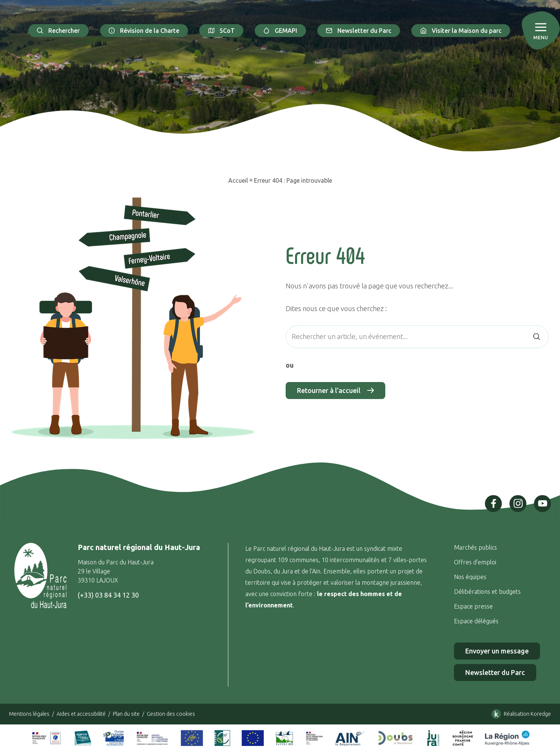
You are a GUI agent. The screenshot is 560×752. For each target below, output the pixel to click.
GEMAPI (280, 31)
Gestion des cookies (171, 714)
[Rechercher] (536, 337)
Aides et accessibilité (81, 714)
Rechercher (58, 31)
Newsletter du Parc (359, 31)
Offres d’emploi (475, 562)
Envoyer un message (497, 651)
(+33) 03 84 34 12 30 (108, 595)
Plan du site (126, 714)
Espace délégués (477, 621)
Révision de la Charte (144, 31)
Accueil (238, 180)
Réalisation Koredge (520, 714)
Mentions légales (29, 714)
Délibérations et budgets (487, 592)
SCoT (221, 31)
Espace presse (474, 606)
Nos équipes (470, 577)
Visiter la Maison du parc (461, 31)
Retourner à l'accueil (335, 391)
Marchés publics (475, 547)
